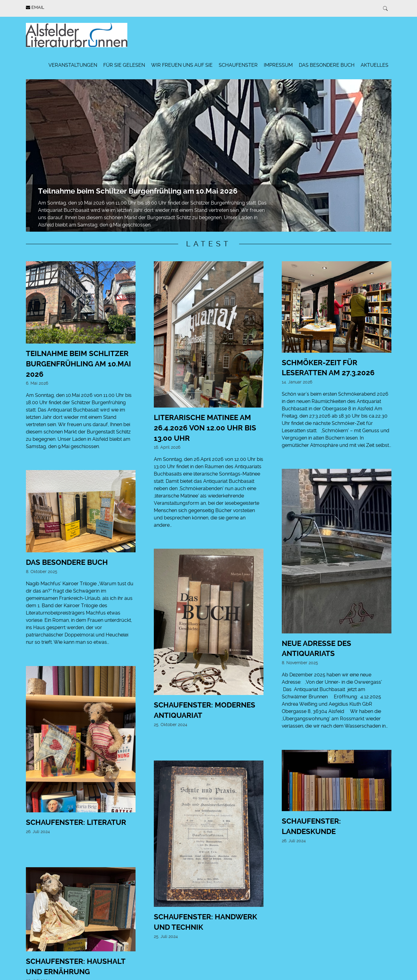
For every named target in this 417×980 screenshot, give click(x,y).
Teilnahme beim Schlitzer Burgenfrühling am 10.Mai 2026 (138, 191)
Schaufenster (238, 65)
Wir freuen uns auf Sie (182, 65)
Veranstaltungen (73, 65)
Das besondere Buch (327, 65)
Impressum (278, 65)
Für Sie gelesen (124, 65)
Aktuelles (375, 65)
